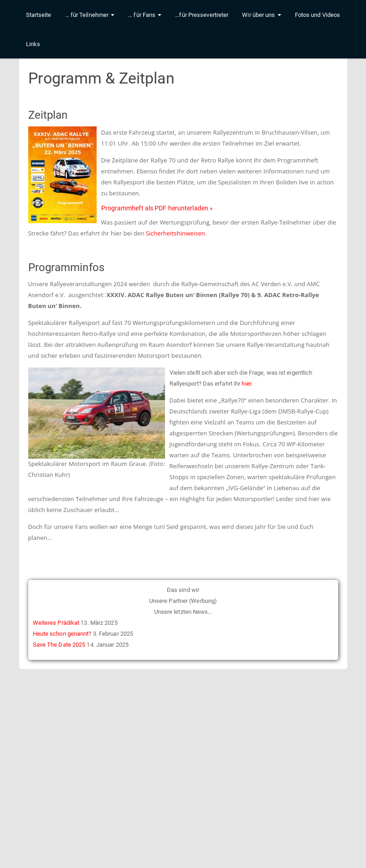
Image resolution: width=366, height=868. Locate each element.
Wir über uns (261, 24)
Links (33, 53)
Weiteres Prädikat (56, 623)
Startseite (39, 24)
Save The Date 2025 (59, 645)
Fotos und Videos (318, 24)
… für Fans (145, 24)
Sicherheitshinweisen (175, 233)
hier (246, 384)
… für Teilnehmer (90, 24)
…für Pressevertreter (202, 24)
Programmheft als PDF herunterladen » (157, 208)
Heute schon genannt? (62, 634)
